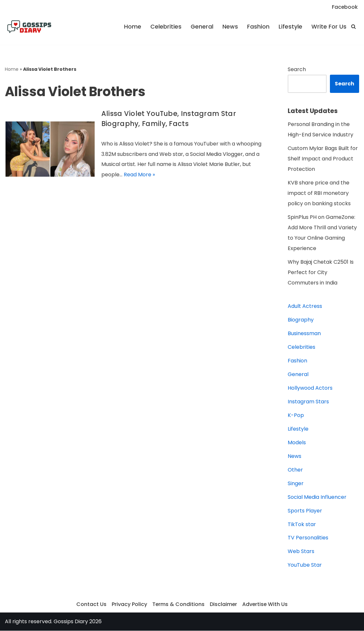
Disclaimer (223, 605)
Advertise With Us (265, 605)
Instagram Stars (308, 402)
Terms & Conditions (178, 605)
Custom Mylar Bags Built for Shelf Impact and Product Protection (323, 159)
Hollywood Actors (310, 388)
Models (297, 443)
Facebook (345, 7)
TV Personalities (308, 538)
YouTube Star (305, 566)
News (230, 27)
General (202, 27)
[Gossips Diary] (29, 27)
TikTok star (302, 525)
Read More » (139, 175)
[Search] (353, 26)
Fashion (258, 27)
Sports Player (305, 511)
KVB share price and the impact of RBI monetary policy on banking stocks (319, 193)
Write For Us (329, 27)
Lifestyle (290, 27)
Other (295, 470)
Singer (296, 484)
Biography (301, 320)
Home (133, 27)
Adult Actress (305, 306)
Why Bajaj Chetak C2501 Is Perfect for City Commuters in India (321, 273)
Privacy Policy (129, 605)
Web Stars (301, 552)
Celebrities (166, 27)
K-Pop (296, 416)
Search (297, 69)
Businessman (304, 334)
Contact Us (91, 605)
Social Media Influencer (317, 497)
